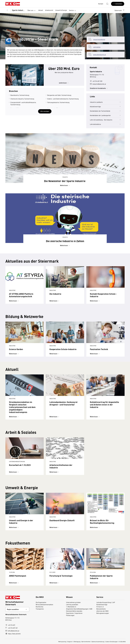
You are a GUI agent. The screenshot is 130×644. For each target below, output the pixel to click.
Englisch (70, 642)
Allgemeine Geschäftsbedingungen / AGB (79, 609)
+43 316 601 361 (12, 628)
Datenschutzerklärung (98, 642)
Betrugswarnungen (103, 613)
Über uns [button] (32, 11)
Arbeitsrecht (49, 10)
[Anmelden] (118, 4)
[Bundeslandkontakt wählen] (17, 609)
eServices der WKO (102, 611)
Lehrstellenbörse (105, 124)
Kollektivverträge (105, 107)
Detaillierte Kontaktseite (99, 88)
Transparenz (40, 609)
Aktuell (41, 10)
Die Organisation (41, 602)
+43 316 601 (10, 625)
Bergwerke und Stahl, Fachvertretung (59, 95)
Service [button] (73, 11)
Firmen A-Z (100, 607)
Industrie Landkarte (105, 102)
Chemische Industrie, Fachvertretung (22, 99)
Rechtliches (39, 607)
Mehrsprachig (62, 642)
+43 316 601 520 (96, 81)
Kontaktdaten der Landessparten (105, 115)
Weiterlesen (65, 185)
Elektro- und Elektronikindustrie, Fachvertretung (63, 99)
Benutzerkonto (101, 609)
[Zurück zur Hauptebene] (7, 10)
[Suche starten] (107, 4)
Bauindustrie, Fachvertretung (20, 95)
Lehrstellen (97, 47)
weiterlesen (64, 83)
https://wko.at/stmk (13, 634)
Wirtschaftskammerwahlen (44, 604)
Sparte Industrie (18, 10)
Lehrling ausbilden (72, 604)
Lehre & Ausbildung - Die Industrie (105, 120)
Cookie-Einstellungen (111, 642)
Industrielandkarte (99, 39)
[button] (120, 10)
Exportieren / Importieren (74, 613)
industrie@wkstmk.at (98, 84)
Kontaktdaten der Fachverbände (105, 111)
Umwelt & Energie (61, 10)
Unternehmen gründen (73, 602)
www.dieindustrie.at (99, 55)
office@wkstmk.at (12, 631)
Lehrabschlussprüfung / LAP (106, 602)
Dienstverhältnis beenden (74, 611)
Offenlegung (77, 642)
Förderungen (70, 615)
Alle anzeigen (45, 111)
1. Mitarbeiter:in (71, 607)
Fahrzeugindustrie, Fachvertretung (58, 102)
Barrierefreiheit (86, 642)
